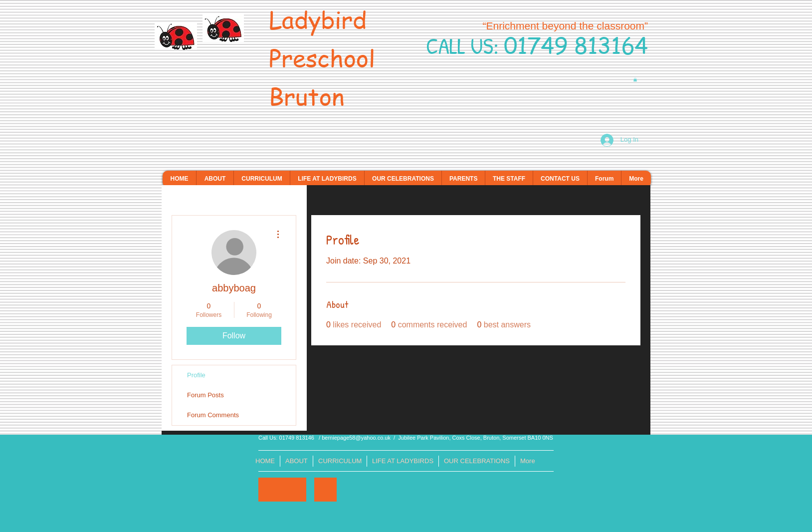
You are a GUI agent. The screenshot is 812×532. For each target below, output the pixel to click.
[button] (635, 79)
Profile (196, 375)
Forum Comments (213, 415)
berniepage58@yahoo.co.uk (356, 438)
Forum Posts (205, 395)
